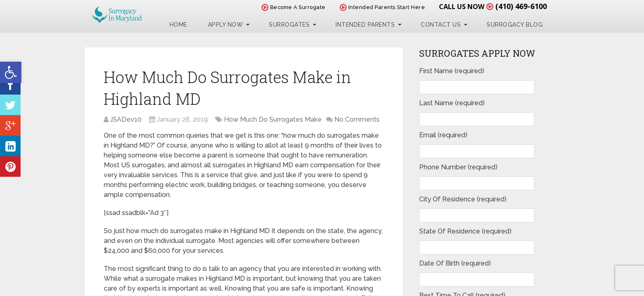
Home (178, 25)
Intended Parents (365, 25)
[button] (11, 72)
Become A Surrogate (294, 7)
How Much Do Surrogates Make (273, 119)
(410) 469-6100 (521, 6)
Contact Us (441, 25)
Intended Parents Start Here (383, 7)
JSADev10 (126, 119)
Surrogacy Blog (515, 25)
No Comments (357, 119)
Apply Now (226, 25)
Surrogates (289, 25)
